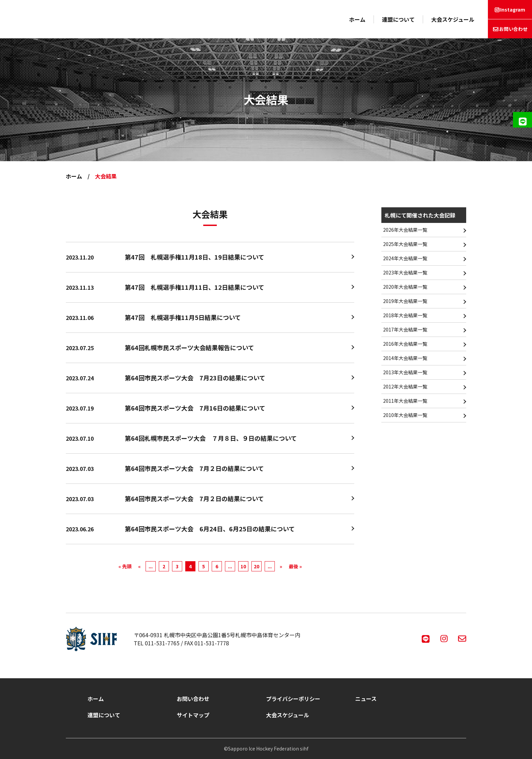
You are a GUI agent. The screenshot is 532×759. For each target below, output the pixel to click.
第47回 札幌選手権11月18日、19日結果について (195, 257)
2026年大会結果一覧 (405, 230)
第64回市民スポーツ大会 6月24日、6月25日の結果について (210, 529)
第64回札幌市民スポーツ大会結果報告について (189, 347)
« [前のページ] (139, 566)
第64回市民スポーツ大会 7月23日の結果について (195, 378)
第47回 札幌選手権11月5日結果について (183, 317)
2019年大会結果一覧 (405, 301)
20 (256, 566)
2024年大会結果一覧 (405, 258)
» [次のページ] (281, 566)
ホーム (357, 19)
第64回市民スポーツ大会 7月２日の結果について (194, 468)
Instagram (513, 10)
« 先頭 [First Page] (125, 566)
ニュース (366, 699)
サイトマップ (193, 715)
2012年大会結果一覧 (405, 386)
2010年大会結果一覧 (405, 415)
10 (243, 566)
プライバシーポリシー (293, 699)
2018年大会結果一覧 (405, 315)
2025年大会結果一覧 (405, 244)
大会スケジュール (453, 19)
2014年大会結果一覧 (405, 358)
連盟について (398, 19)
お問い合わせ (513, 29)
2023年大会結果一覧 (405, 272)
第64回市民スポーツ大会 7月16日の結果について (195, 408)
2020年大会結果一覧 (405, 287)
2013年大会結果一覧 (405, 372)
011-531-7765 (162, 643)
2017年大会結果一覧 (405, 329)
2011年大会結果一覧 (405, 401)
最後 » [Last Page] (295, 566)
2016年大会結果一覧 (405, 344)
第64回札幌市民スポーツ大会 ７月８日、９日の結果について (211, 438)
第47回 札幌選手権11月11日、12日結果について (195, 287)
